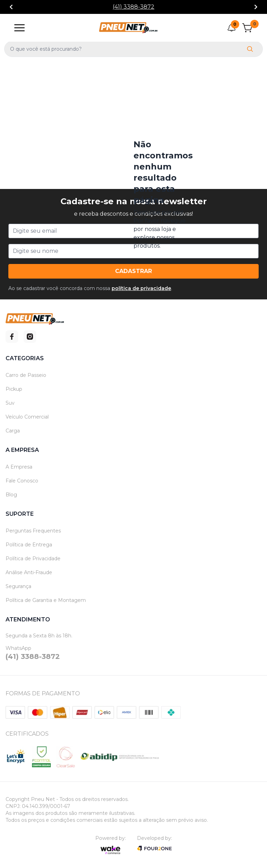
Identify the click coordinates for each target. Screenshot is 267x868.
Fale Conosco (22, 481)
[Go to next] (256, 7)
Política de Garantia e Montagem (46, 600)
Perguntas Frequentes (33, 531)
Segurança (18, 586)
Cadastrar (133, 271)
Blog (11, 495)
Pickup (14, 389)
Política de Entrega (29, 545)
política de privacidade (141, 288)
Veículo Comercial (27, 417)
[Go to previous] (11, 7)
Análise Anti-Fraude (29, 572)
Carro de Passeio (26, 375)
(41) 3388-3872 (133, 7)
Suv (10, 403)
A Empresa (19, 467)
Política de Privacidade (33, 559)
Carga (13, 431)
